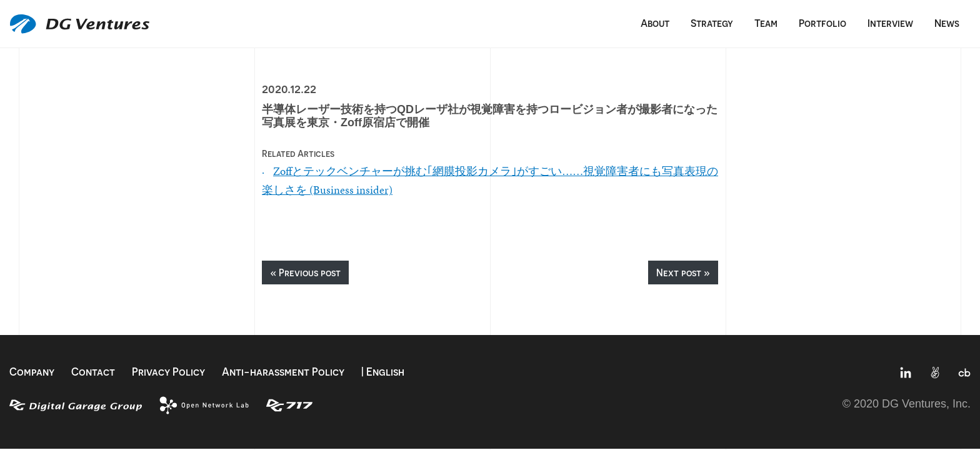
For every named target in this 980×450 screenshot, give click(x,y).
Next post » (683, 272)
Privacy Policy (168, 372)
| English (383, 372)
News (947, 23)
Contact (93, 372)
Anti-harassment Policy (283, 372)
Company (32, 372)
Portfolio (822, 23)
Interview (890, 23)
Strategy (712, 23)
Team (766, 23)
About (655, 23)
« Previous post (305, 272)
